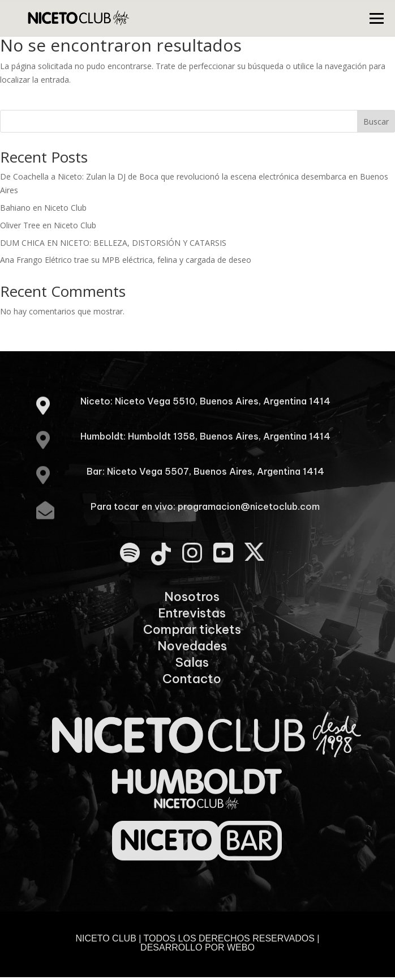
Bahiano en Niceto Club (43, 208)
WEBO (241, 947)
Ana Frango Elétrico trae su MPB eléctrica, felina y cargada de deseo (126, 260)
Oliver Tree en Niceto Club (48, 225)
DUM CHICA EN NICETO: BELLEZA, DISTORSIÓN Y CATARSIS (113, 243)
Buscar (376, 122)
